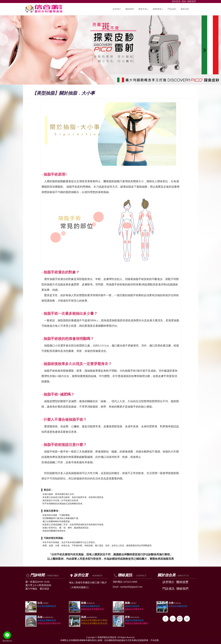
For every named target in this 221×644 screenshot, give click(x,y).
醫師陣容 (130, 9)
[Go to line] (7, 635)
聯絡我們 (192, 1)
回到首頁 (176, 1)
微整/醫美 (158, 9)
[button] (17, 50)
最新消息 (185, 9)
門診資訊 (172, 9)
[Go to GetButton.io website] (7, 641)
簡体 (184, 1)
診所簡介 (117, 9)
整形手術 (143, 9)
